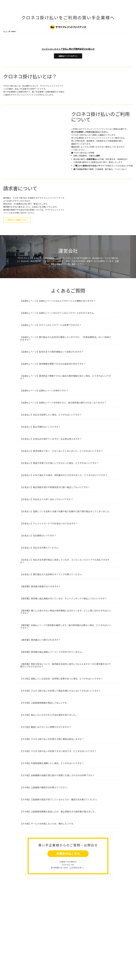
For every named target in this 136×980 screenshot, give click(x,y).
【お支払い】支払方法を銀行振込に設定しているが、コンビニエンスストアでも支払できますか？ (65, 612)
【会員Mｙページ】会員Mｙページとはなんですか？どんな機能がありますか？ (58, 352)
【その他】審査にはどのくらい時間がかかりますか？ (46, 778)
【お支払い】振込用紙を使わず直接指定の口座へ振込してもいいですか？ (55, 538)
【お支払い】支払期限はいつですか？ (38, 587)
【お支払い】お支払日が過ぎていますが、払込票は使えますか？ (51, 490)
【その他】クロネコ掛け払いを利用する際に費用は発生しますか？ (52, 790)
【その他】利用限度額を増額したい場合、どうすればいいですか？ (52, 814)
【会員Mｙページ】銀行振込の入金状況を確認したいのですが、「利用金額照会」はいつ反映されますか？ (66, 389)
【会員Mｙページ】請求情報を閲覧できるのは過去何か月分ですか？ (53, 415)
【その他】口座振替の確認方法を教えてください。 (45, 838)
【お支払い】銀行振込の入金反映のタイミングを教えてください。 (52, 625)
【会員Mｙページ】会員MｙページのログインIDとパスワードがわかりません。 (58, 364)
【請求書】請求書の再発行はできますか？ (40, 637)
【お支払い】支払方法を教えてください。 (40, 599)
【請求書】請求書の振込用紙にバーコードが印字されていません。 (52, 703)
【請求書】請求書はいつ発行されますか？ (40, 691)
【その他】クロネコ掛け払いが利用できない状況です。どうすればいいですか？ (58, 802)
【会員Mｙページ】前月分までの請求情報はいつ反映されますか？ (52, 403)
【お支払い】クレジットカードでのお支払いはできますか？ (49, 574)
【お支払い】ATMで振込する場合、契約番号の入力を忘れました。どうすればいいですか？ (64, 526)
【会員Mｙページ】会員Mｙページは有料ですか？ (44, 442)
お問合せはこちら (68, 905)
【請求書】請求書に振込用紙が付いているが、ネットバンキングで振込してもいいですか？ (64, 650)
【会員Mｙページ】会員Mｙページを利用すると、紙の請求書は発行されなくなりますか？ (63, 454)
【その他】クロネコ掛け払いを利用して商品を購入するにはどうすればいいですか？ (60, 742)
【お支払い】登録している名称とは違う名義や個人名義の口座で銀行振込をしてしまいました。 (66, 562)
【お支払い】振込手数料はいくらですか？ (40, 478)
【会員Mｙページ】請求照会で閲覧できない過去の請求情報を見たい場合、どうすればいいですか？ (66, 428)
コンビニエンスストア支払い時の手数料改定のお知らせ (68, 49)
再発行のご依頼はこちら (17, 242)
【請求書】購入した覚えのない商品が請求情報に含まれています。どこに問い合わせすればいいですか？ (66, 663)
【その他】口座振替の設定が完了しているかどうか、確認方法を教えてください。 (59, 851)
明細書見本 (122, 181)
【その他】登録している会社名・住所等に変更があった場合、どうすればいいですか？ (62, 730)
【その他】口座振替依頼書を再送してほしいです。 (44, 754)
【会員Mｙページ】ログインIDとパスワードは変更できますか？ (51, 376)
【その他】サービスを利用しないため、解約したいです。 (48, 875)
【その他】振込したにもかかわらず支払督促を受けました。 (49, 766)
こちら (65, 315)
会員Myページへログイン (68, 56)
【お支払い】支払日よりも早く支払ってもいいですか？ (47, 550)
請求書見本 (111, 181)
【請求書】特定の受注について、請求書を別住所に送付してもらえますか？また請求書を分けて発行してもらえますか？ (66, 716)
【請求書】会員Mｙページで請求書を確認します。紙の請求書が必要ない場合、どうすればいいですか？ (66, 678)
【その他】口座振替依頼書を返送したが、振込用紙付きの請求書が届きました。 (58, 863)
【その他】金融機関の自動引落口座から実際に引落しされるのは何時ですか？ (57, 826)
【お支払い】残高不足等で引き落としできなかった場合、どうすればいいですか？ (59, 514)
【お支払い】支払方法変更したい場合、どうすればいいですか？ (51, 466)
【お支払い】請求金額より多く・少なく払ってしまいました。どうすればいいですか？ (62, 502)
